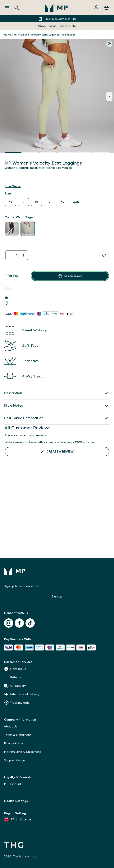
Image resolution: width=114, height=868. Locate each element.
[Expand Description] (57, 393)
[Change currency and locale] (18, 819)
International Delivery (22, 694)
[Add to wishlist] (104, 255)
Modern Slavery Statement (23, 752)
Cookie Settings (16, 801)
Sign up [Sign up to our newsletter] (57, 596)
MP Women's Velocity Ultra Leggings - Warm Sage (44, 35)
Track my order (17, 703)
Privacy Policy (13, 743)
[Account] (97, 8)
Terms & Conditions (18, 735)
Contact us (15, 669)
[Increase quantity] (24, 255)
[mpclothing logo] (56, 8)
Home (8, 35)
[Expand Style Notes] (57, 406)
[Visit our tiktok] (30, 623)
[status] (17, 255)
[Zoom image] (109, 44)
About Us (11, 726)
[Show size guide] (13, 186)
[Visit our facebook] (19, 623)
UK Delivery (15, 686)
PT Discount (13, 784)
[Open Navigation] (7, 8)
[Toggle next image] (109, 96)
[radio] (10, 202)
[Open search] (17, 8)
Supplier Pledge (14, 760)
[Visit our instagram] (9, 623)
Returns (13, 677)
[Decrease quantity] (10, 255)
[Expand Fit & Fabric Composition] (57, 418)
